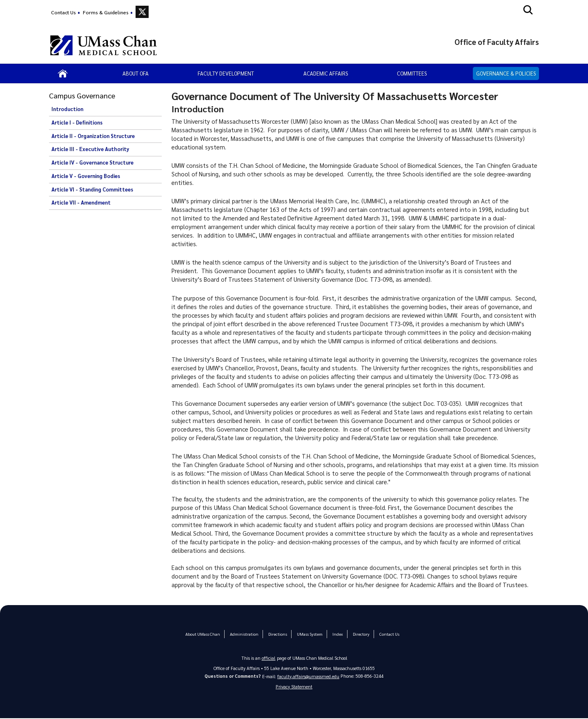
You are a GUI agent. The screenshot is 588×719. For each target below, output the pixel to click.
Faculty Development (226, 73)
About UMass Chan (204, 634)
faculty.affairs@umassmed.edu (308, 676)
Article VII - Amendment (81, 203)
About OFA (136, 73)
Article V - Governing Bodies (86, 176)
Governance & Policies (506, 73)
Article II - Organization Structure (93, 136)
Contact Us (63, 12)
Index (336, 634)
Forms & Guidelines (106, 12)
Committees (412, 73)
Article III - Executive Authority (90, 149)
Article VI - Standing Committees (92, 189)
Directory (359, 634)
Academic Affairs (326, 73)
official (269, 658)
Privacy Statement (294, 687)
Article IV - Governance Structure (92, 162)
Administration (245, 634)
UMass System (309, 634)
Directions (277, 634)
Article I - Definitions (77, 122)
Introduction (67, 109)
